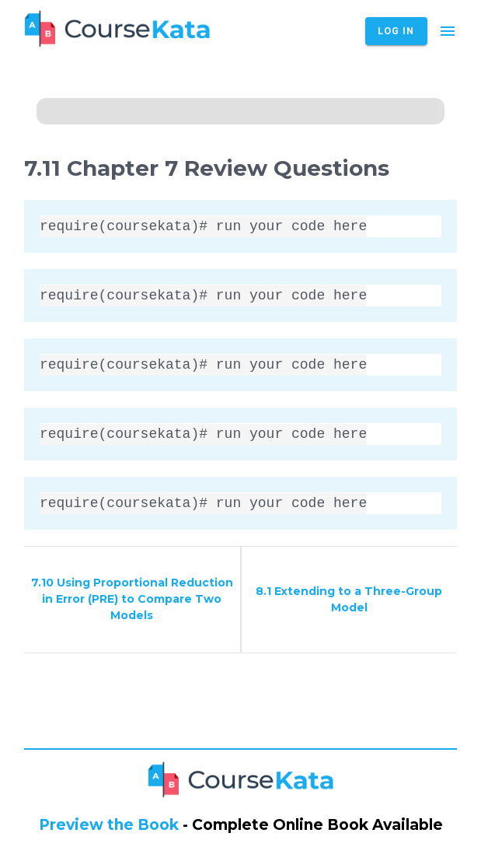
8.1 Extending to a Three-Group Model (349, 599)
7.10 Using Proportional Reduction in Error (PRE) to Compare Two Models (132, 599)
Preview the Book (109, 825)
